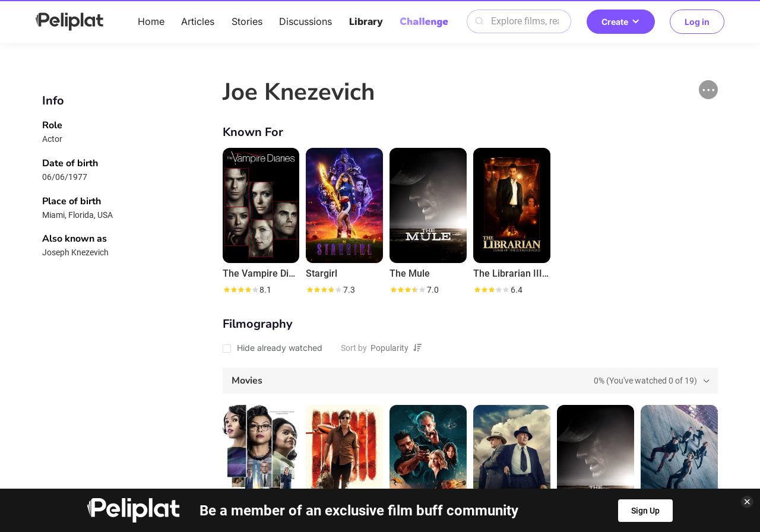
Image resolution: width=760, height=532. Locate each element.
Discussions (305, 21)
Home (151, 21)
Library (366, 21)
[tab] (470, 381)
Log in (697, 22)
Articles (198, 21)
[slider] (240, 290)
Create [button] (621, 22)
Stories (247, 21)
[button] (708, 90)
